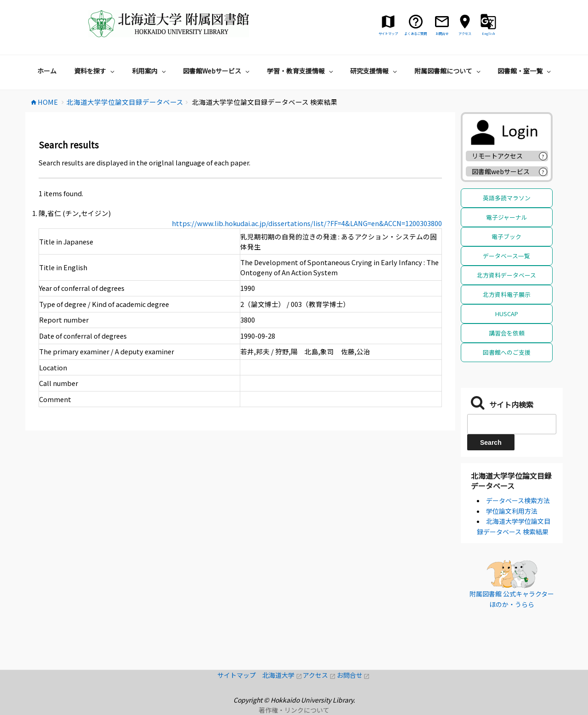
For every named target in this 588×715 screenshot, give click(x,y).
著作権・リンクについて (294, 710)
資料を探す (95, 71)
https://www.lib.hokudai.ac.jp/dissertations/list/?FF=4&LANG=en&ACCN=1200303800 (307, 223)
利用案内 (150, 71)
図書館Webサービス (217, 71)
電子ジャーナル (507, 217)
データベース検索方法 (518, 500)
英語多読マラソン (507, 198)
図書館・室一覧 (525, 71)
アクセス (319, 675)
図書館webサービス (501, 171)
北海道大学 (283, 675)
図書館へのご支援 (507, 352)
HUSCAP (507, 314)
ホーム (47, 71)
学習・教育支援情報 (301, 71)
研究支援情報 (375, 71)
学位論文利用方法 (512, 511)
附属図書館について (449, 71)
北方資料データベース (506, 275)
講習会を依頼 (507, 333)
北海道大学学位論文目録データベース (511, 481)
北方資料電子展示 (507, 294)
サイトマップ (240, 675)
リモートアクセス (497, 156)
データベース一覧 (506, 256)
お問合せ (353, 675)
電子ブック (506, 236)
